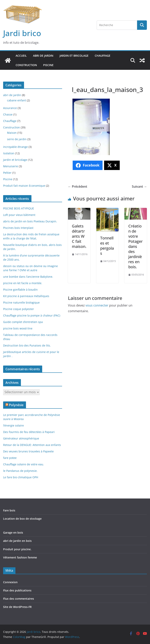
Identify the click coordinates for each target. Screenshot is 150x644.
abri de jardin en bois (17, 541)
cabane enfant (17, 100)
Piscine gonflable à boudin (20, 290)
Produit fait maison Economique (24, 186)
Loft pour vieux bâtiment (19, 215)
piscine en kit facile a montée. (23, 283)
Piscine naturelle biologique (21, 302)
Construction (26, 65)
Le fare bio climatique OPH (21, 477)
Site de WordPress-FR (17, 607)
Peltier (7, 173)
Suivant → (139, 186)
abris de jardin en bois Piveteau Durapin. (30, 221)
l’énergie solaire (13, 425)
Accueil (21, 56)
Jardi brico (22, 33)
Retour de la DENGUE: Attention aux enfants (32, 445)
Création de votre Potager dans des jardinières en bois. (135, 246)
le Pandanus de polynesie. (20, 471)
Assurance (10, 108)
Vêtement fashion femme (20, 557)
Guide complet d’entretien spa (23, 322)
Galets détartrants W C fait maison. (79, 236)
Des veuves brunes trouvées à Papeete (28, 451)
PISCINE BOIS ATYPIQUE (19, 208)
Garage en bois (13, 533)
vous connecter (97, 305)
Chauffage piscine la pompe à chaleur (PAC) (32, 315)
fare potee (10, 458)
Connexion (10, 582)
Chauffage (103, 56)
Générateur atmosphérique (21, 438)
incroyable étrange (15, 147)
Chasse (8, 114)
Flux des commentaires (19, 599)
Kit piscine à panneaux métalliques (26, 296)
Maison (12, 133)
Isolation (9, 153)
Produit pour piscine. (17, 549)
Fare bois (9, 510)
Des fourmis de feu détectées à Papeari (29, 432)
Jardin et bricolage (74, 56)
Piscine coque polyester (19, 309)
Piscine (48, 65)
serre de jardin (17, 139)
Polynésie (16, 405)
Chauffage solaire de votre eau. (24, 464)
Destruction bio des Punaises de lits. (27, 345)
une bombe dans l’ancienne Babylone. (28, 277)
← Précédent (78, 186)
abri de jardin (43, 56)
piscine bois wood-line (18, 328)
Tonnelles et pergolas (107, 246)
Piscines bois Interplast (18, 228)
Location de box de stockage (22, 519)
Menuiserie (11, 166)
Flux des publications (17, 590)
